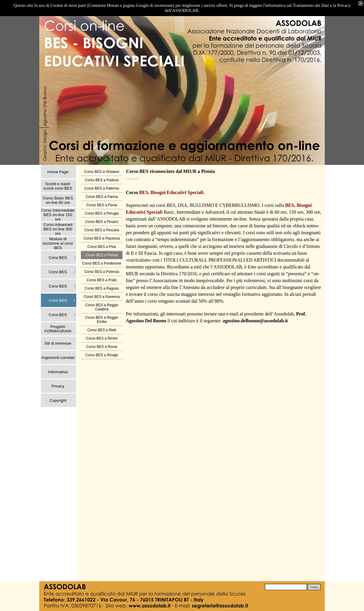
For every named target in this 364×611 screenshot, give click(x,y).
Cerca (314, 587)
